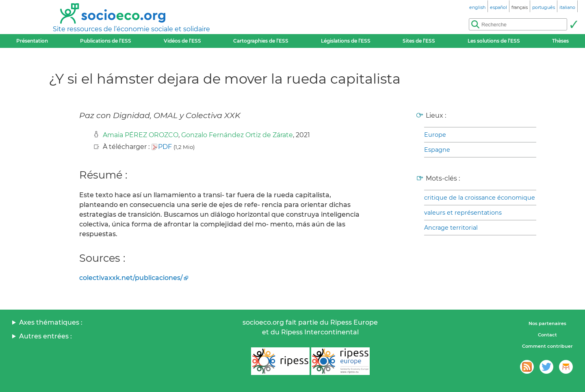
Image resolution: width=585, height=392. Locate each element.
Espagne (437, 150)
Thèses (560, 41)
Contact (547, 335)
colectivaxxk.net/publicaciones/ (131, 278)
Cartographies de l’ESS (261, 41)
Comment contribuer (547, 346)
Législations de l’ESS (346, 41)
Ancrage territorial (451, 228)
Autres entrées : (45, 336)
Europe (435, 135)
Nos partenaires (547, 323)
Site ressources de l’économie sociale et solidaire (131, 29)
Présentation (32, 41)
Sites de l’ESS (419, 41)
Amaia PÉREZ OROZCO (141, 135)
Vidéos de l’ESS (182, 41)
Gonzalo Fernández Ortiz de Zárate (237, 135)
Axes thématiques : (51, 322)
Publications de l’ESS (106, 41)
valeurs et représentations (463, 213)
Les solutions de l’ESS (494, 41)
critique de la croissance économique (480, 198)
